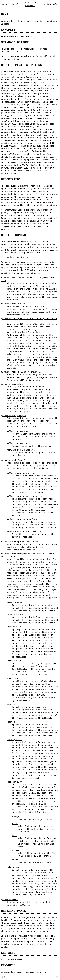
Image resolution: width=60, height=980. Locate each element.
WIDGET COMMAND (13, 235)
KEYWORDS (8, 965)
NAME (5, 15)
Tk (57, 977)
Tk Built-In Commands (30, 4)
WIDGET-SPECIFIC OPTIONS (22, 65)
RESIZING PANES (13, 911)
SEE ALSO (8, 953)
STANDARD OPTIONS (15, 42)
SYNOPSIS (8, 30)
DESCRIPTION (11, 179)
